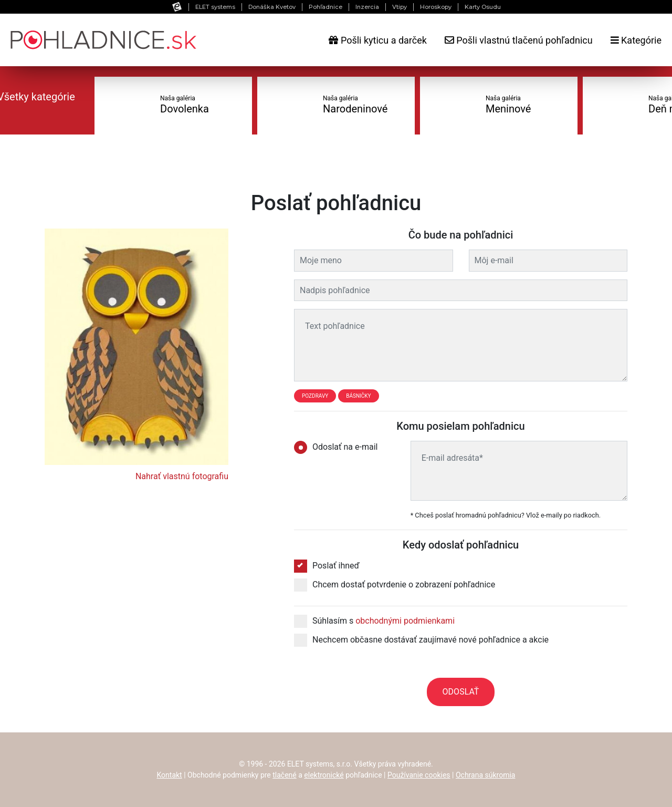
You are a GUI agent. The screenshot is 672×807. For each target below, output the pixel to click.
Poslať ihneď (327, 566)
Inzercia (367, 7)
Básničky (358, 396)
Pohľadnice (325, 7)
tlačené (285, 775)
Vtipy (400, 7)
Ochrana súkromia (486, 775)
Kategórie (636, 40)
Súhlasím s (374, 621)
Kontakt (170, 775)
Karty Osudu (483, 7)
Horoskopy (436, 7)
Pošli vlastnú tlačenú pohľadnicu (519, 40)
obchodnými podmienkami (405, 621)
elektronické (324, 775)
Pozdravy (315, 396)
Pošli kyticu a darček (377, 40)
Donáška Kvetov (272, 7)
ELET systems (215, 7)
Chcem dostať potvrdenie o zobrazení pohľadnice (395, 585)
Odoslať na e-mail (339, 447)
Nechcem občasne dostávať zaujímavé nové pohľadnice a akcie (421, 640)
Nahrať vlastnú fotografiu (182, 476)
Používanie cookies (419, 775)
